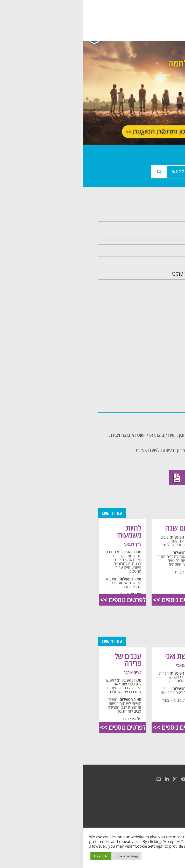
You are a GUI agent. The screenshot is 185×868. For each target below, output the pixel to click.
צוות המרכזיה (151, 239)
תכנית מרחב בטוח (145, 250)
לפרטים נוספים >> (146, 600)
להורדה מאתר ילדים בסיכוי (128, 478)
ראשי (160, 216)
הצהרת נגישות (164, 805)
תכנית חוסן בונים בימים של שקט (129, 274)
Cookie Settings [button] (44, 856)
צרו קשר (156, 285)
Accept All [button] (18, 856)
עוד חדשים (29, 513)
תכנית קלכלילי (150, 262)
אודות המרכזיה (150, 227)
